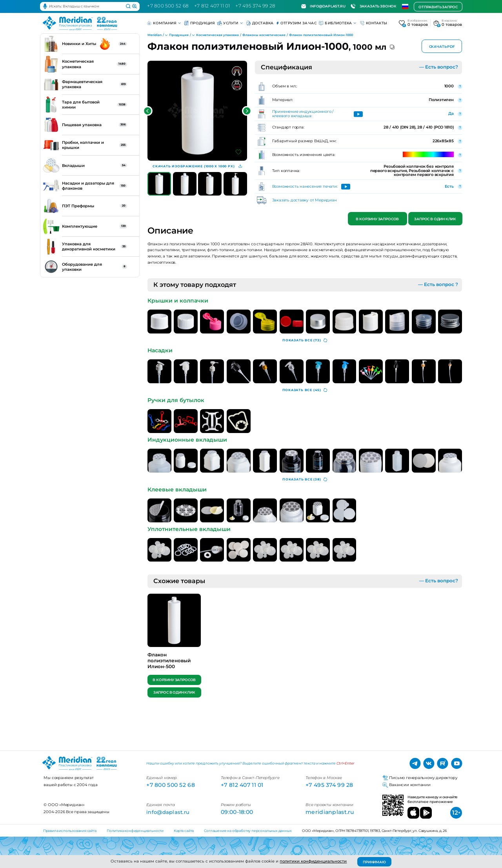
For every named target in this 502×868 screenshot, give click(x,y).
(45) (305, 390)
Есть (449, 186)
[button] (148, 111)
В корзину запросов (378, 219)
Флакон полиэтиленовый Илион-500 (169, 661)
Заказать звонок (374, 6)
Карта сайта (184, 831)
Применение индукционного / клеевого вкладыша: (303, 114)
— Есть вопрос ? (438, 285)
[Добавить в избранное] (238, 152)
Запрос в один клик (435, 219)
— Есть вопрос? (439, 67)
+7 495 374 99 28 (255, 6)
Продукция (200, 23)
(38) (305, 480)
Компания (164, 23)
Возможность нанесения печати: (305, 187)
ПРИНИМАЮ (374, 862)
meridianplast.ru (330, 812)
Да (451, 113)
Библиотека (338, 23)
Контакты (374, 23)
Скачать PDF (442, 47)
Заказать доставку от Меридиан (305, 200)
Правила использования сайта (70, 831)
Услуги (230, 23)
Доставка (260, 23)
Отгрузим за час (296, 23)
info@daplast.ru (323, 6)
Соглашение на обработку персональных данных (248, 831)
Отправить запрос (438, 7)
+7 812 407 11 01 (212, 6)
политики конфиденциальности (313, 861)
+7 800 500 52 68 (168, 6)
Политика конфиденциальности (135, 831)
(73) (305, 341)
